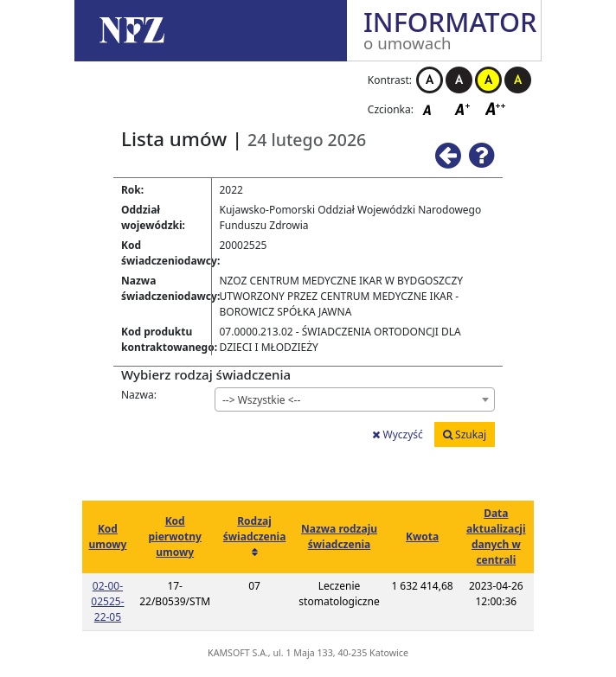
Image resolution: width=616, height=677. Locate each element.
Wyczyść (397, 434)
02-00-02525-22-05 (107, 601)
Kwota (422, 536)
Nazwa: (139, 395)
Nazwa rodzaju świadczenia (339, 536)
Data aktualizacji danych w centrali (496, 536)
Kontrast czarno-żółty (518, 80)
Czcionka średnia (464, 109)
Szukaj (465, 434)
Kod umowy (107, 536)
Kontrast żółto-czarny (488, 80)
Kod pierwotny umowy (175, 536)
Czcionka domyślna (432, 109)
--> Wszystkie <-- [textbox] (261, 400)
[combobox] (355, 399)
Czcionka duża (496, 109)
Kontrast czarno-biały (459, 80)
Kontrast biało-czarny (430, 80)
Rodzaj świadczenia (255, 529)
